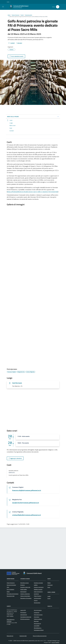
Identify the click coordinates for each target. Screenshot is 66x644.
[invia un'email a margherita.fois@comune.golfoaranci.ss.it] (26, 503)
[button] (9, 2)
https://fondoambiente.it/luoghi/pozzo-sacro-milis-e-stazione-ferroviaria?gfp (33, 192)
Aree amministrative (11, 585)
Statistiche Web (23, 636)
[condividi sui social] (11, 43)
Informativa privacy (38, 615)
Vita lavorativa (37, 603)
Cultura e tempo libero (25, 596)
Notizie (49, 583)
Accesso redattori (55, 643)
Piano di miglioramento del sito (40, 636)
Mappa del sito (10, 636)
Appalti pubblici (24, 589)
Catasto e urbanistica (25, 594)
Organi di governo (11, 583)
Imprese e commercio (39, 587)
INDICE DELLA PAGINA (13, 117)
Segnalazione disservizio (26, 617)
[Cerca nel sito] (58, 7)
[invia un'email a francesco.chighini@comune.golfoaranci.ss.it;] (27, 490)
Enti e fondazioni (10, 589)
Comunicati (50, 585)
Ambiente (23, 585)
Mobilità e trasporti (38, 589)
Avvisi (49, 587)
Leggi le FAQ (23, 610)
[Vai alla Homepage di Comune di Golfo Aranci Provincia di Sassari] (20, 7)
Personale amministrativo (13, 594)
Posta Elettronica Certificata (11, 620)
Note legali (36, 621)
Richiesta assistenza (25, 619)
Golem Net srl (38, 641)
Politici (8, 592)
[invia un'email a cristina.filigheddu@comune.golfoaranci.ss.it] (27, 515)
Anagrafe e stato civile (25, 587)
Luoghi (49, 596)
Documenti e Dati (11, 596)
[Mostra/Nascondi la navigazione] (3, 7)
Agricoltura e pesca (25, 583)
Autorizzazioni (23, 592)
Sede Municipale (17, 383)
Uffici (8, 587)
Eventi (49, 598)
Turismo (36, 600)
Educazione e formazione (26, 598)
